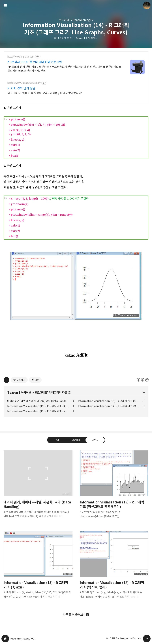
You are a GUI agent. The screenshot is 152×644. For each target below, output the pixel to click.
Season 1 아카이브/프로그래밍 (89, 38)
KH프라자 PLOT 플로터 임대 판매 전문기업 (35, 62)
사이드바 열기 (5, 5)
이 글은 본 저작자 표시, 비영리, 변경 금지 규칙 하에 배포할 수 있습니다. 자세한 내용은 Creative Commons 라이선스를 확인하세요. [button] (143, 380)
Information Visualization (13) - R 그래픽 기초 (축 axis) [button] (38, 568)
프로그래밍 (41, 393)
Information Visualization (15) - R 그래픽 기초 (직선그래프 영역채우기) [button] (114, 487)
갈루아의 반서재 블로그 (5, 639)
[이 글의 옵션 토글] (7, 380)
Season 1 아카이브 (19, 393)
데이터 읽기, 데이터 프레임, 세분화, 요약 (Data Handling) (39, 401)
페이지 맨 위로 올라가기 (147, 639)
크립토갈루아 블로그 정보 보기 (147, 5)
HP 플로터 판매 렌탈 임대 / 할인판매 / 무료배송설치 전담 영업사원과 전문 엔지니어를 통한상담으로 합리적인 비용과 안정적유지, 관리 (64, 69)
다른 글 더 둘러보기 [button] (74, 615)
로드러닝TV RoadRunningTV (76, 20)
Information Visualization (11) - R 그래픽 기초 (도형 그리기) (41, 411)
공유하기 (76, 440)
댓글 (57, 440)
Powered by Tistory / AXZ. (23, 639)
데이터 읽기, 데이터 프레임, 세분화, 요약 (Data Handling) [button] (38, 487)
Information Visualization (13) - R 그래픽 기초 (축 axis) (40, 406)
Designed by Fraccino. (131, 638)
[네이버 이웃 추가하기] (35, 380)
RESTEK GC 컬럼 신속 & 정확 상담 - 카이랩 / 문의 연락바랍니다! (45, 93)
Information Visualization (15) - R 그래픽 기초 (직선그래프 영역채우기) (111, 401)
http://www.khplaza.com (21, 57)
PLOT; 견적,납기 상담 (21, 88)
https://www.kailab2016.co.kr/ (24, 83)
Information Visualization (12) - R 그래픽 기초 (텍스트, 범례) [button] (114, 568)
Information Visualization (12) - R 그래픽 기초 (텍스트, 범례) (111, 406)
